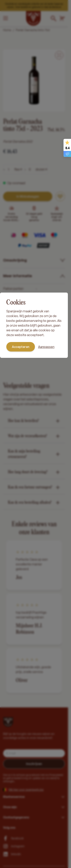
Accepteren (21, 347)
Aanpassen (46, 347)
